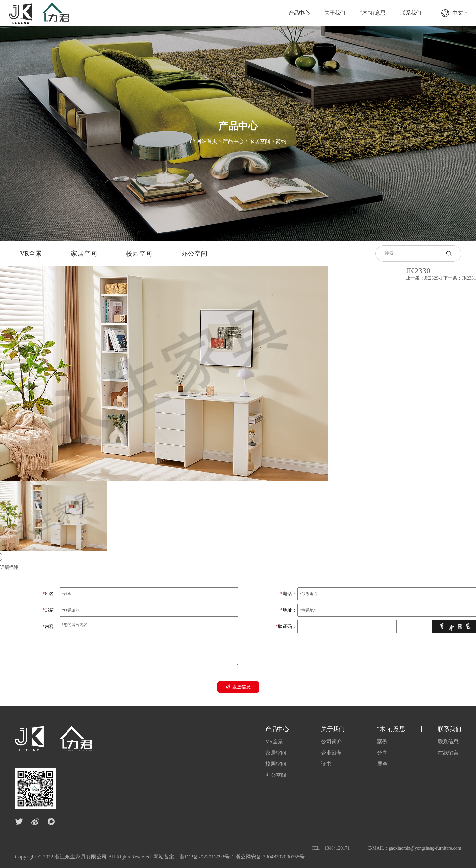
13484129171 (337, 848)
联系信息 (448, 742)
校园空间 (139, 253)
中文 (460, 13)
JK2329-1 (424, 278)
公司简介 (332, 742)
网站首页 (207, 141)
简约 (281, 141)
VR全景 (31, 253)
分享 (382, 753)
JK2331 (460, 278)
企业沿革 (332, 753)
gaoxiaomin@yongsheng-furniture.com (425, 848)
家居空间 (260, 141)
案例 (382, 742)
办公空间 (194, 253)
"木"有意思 (373, 13)
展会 (382, 764)
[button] (164, 555)
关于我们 (335, 13)
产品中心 (299, 13)
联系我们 (411, 13)
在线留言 (448, 753)
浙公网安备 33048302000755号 (270, 857)
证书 (326, 764)
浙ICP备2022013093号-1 (207, 857)
